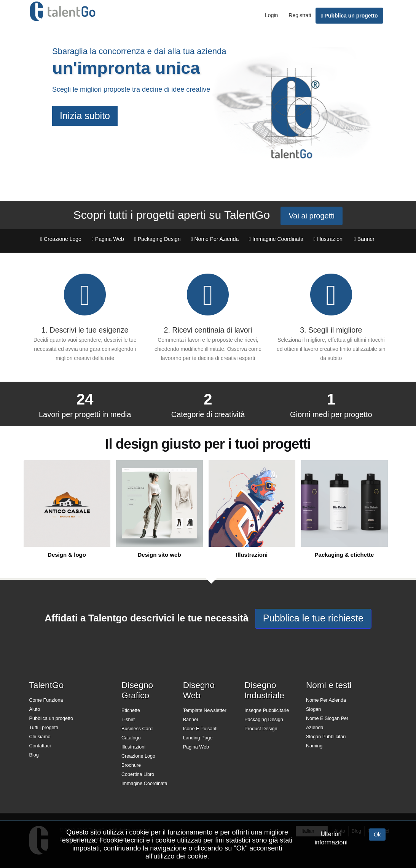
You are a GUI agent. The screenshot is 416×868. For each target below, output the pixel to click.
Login (271, 15)
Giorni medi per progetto (331, 414)
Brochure (131, 765)
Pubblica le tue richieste (313, 618)
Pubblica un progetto (349, 16)
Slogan (313, 709)
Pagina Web (196, 747)
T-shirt (128, 720)
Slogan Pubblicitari (326, 737)
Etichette (131, 710)
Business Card (137, 729)
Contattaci (40, 746)
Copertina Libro (138, 774)
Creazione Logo (138, 756)
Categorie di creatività (208, 414)
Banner (191, 720)
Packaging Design (264, 720)
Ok (377, 835)
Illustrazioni (133, 747)
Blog (34, 755)
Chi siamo (40, 737)
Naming (314, 746)
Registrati (300, 15)
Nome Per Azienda (326, 700)
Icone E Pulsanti (200, 729)
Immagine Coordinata (144, 784)
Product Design (261, 729)
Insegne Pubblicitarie (267, 710)
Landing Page (198, 738)
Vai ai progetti (312, 216)
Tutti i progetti (44, 728)
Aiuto (35, 709)
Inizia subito (85, 116)
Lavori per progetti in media (85, 414)
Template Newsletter (205, 710)
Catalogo (131, 738)
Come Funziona (46, 700)
